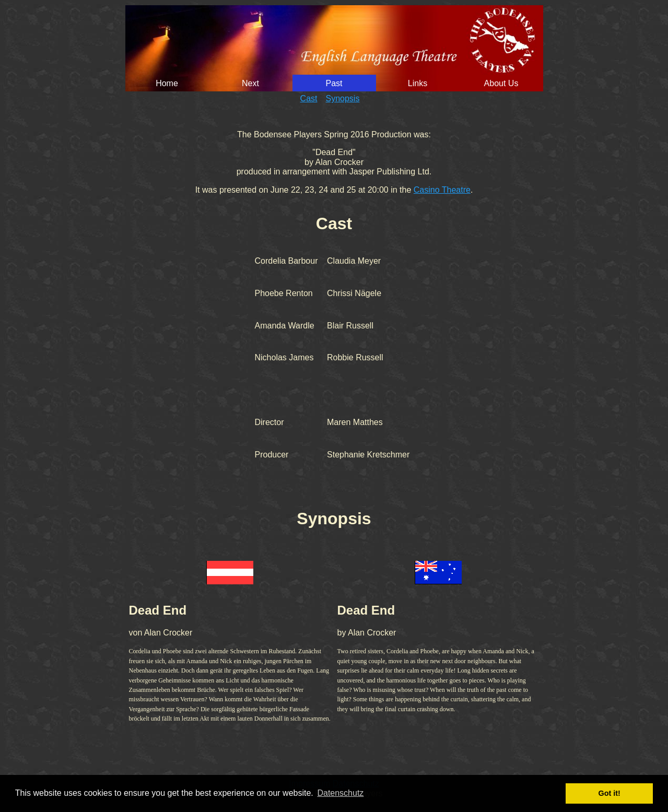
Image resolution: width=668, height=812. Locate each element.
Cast (309, 98)
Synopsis (343, 98)
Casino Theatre (442, 190)
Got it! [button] (610, 793)
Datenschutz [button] (340, 793)
